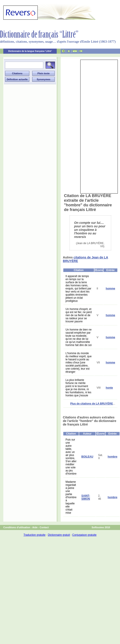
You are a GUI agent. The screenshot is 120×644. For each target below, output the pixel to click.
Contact (44, 527)
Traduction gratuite (34, 535)
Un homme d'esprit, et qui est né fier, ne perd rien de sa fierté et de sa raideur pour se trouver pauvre (79, 315)
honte (109, 388)
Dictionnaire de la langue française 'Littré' (30, 51)
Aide (35, 527)
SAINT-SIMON (86, 497)
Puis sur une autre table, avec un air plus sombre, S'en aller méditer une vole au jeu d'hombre (71, 457)
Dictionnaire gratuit (59, 535)
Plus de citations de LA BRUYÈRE (92, 404)
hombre (112, 457)
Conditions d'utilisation (17, 527)
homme (110, 289)
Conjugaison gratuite (84, 535)
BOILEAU (87, 457)
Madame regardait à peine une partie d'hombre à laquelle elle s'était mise (71, 497)
